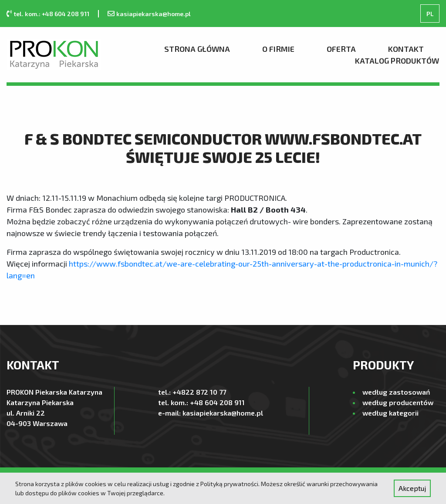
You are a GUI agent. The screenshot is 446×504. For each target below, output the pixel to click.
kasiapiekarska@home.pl (154, 14)
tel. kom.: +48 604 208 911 (51, 14)
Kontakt (406, 49)
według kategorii (390, 413)
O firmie (278, 49)
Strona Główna (197, 49)
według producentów (398, 402)
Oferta (341, 49)
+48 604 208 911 (217, 402)
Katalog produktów (397, 61)
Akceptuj (412, 488)
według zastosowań (396, 392)
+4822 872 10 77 (199, 392)
